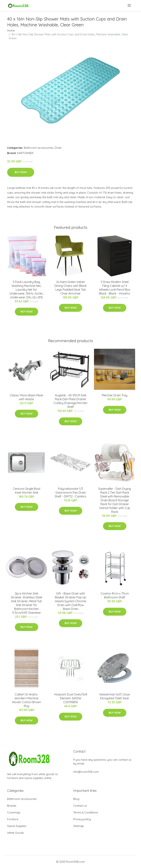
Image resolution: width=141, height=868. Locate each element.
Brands (12, 806)
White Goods (16, 833)
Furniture (13, 819)
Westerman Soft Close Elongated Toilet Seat (115, 696)
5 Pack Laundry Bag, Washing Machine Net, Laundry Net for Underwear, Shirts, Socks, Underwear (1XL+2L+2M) (26, 290)
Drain (58, 148)
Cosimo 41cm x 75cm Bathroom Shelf (115, 595)
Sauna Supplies (17, 826)
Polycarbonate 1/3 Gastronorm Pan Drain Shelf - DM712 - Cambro (70, 493)
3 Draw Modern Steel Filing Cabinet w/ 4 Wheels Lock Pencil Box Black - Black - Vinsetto (115, 288)
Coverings (14, 812)
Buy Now (21, 172)
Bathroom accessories (39, 148)
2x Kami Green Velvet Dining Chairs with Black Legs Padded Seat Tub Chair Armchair (70, 288)
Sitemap (78, 826)
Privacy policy (82, 819)
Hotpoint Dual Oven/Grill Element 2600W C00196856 (71, 698)
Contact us (80, 806)
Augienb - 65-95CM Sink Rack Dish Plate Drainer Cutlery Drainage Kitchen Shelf (70, 401)
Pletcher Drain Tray (115, 395)
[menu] (130, 5)
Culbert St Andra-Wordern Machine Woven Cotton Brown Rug (26, 700)
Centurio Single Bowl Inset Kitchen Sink (27, 491)
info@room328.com (86, 772)
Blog (76, 799)
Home (11, 30)
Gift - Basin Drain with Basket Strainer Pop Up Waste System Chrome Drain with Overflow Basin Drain (70, 601)
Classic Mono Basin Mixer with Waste (27, 397)
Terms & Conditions (86, 812)
